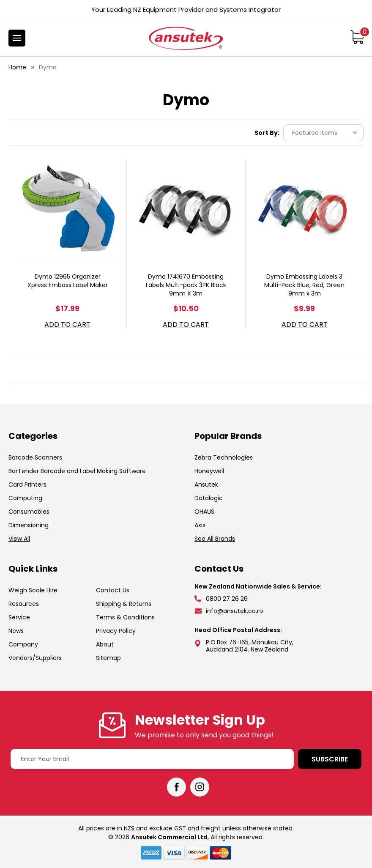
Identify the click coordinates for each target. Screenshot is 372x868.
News (16, 631)
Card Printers (27, 485)
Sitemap (108, 658)
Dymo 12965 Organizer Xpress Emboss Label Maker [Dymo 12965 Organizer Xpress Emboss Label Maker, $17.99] (68, 281)
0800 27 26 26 (227, 599)
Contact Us (113, 590)
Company (23, 644)
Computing (25, 498)
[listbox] (323, 133)
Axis (200, 525)
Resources (24, 604)
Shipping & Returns (124, 604)
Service (19, 617)
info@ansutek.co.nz (235, 611)
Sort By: (267, 133)
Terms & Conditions (125, 617)
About (105, 644)
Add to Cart (67, 325)
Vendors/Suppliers (35, 658)
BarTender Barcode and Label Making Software (77, 471)
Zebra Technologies (224, 457)
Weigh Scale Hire (33, 590)
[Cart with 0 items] (357, 37)
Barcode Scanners (35, 457)
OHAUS (204, 512)
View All (19, 539)
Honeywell (209, 471)
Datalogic (209, 498)
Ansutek (206, 485)
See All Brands (215, 539)
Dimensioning (29, 525)
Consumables (29, 512)
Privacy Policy (116, 631)
